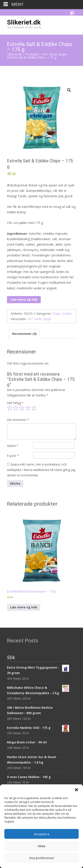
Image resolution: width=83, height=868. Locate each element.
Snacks (67, 313)
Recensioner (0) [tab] (24, 334)
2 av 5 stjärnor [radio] (16, 408)
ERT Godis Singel (39, 319)
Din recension (18, 420)
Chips (56, 313)
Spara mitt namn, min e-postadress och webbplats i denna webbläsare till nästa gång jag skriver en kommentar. (41, 470)
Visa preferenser (42, 858)
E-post (13, 456)
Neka (41, 846)
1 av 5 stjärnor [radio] (10, 408)
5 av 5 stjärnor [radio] (34, 408)
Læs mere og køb (24, 299)
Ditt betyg (15, 403)
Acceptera (42, 834)
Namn (13, 446)
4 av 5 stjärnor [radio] (28, 408)
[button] (76, 790)
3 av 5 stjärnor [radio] (22, 408)
